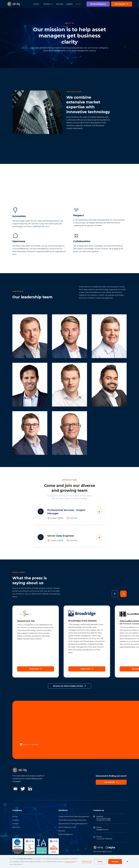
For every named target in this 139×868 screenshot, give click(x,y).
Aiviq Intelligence (98, 4)
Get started (122, 4)
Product (47, 4)
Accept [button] (115, 862)
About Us (16, 827)
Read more (36, 669)
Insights (69, 4)
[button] (47, 4)
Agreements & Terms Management (73, 824)
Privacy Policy (70, 861)
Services (60, 4)
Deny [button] (100, 862)
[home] (13, 4)
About (78, 4)
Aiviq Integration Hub (67, 827)
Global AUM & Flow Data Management (74, 817)
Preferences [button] (87, 861)
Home (36, 4)
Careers (16, 824)
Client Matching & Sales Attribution (73, 820)
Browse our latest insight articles (69, 686)
